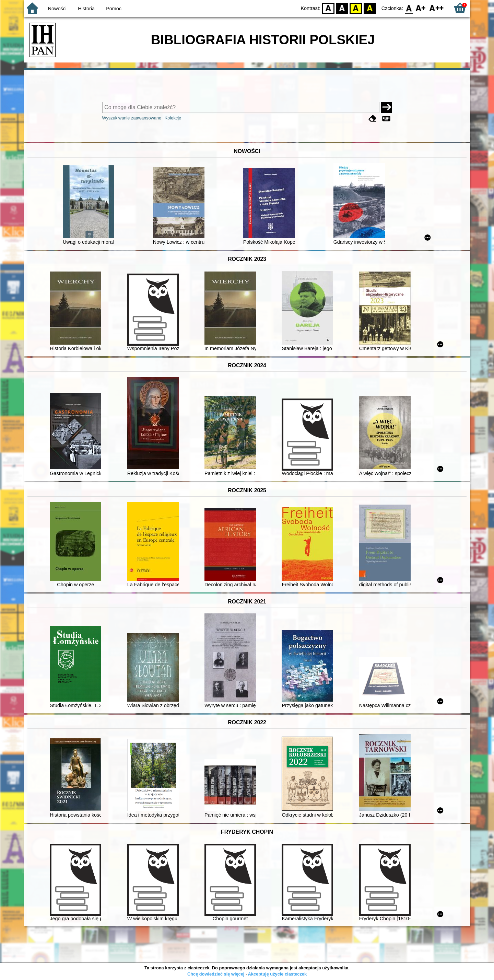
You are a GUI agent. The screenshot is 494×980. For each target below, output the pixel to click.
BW (342, 8)
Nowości (57, 9)
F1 (421, 8)
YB (356, 8)
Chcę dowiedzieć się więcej (216, 974)
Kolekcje (173, 118)
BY (370, 8)
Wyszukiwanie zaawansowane (132, 118)
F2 (437, 8)
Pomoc (114, 9)
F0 (409, 8)
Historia (86, 9)
